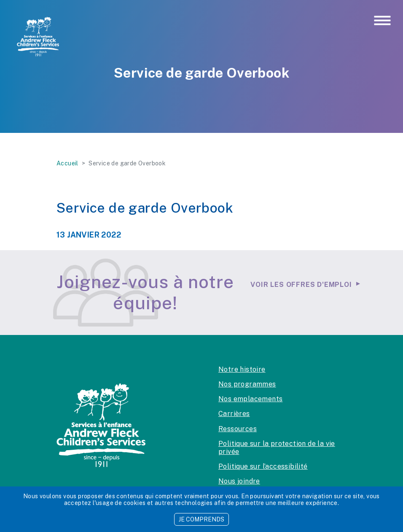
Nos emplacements (250, 399)
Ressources (238, 429)
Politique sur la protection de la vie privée (277, 448)
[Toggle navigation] (382, 21)
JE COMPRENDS (201, 519)
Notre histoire (242, 369)
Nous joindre (239, 481)
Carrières (234, 414)
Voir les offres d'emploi (301, 285)
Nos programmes (247, 384)
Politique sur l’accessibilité (263, 466)
